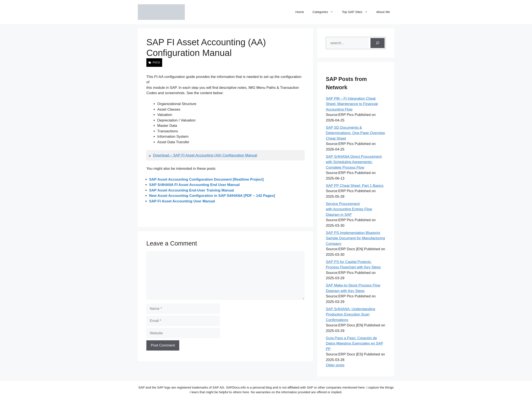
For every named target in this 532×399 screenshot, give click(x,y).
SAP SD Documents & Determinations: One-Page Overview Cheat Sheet (355, 133)
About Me (383, 12)
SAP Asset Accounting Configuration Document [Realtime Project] (206, 179)
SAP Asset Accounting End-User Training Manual (192, 190)
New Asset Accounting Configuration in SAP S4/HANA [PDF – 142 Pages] (212, 196)
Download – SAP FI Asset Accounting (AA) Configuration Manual (205, 155)
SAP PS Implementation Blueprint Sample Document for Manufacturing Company (355, 238)
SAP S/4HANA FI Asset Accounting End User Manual (194, 185)
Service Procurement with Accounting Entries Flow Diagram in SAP (349, 209)
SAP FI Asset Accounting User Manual (182, 201)
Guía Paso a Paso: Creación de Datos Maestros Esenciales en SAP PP (354, 343)
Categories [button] (325, 12)
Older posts (335, 365)
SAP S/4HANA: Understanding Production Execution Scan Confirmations (351, 314)
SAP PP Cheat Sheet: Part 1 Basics (355, 186)
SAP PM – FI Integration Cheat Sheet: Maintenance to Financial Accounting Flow (352, 104)
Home (300, 12)
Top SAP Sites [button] (357, 12)
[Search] (378, 43)
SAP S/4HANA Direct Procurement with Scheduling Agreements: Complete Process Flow (354, 162)
